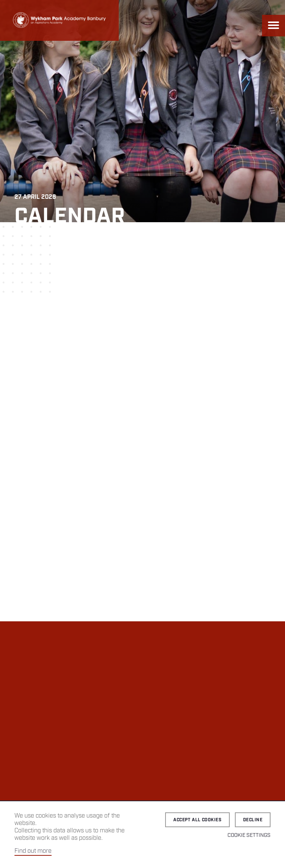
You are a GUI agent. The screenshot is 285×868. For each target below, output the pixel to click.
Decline (253, 820)
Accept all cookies (197, 820)
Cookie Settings (249, 835)
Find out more (33, 851)
